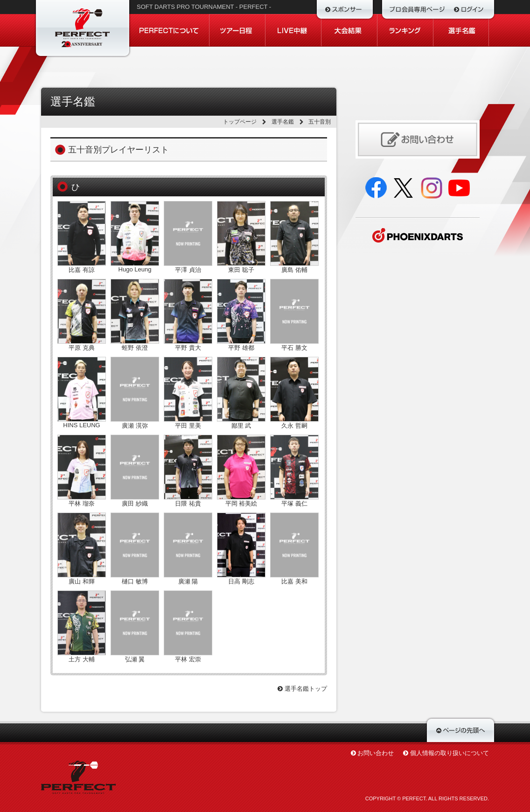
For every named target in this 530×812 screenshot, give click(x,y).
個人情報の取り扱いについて (450, 753)
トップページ (240, 122)
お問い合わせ (376, 753)
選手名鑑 (283, 122)
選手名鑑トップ (302, 689)
